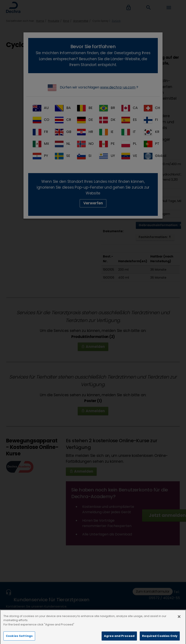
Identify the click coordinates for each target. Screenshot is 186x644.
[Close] (179, 625)
